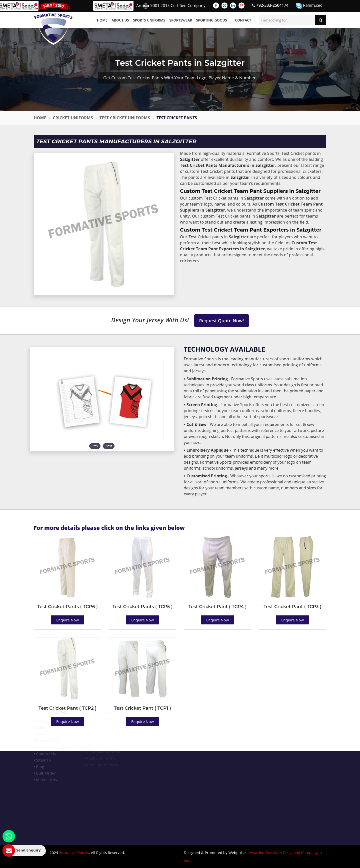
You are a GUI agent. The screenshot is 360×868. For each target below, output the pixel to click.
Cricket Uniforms (73, 118)
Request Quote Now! (222, 321)
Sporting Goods (212, 20)
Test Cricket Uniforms (125, 118)
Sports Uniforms (149, 20)
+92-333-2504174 (270, 5)
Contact (243, 20)
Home (102, 20)
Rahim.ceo (309, 6)
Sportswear (181, 20)
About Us (120, 20)
